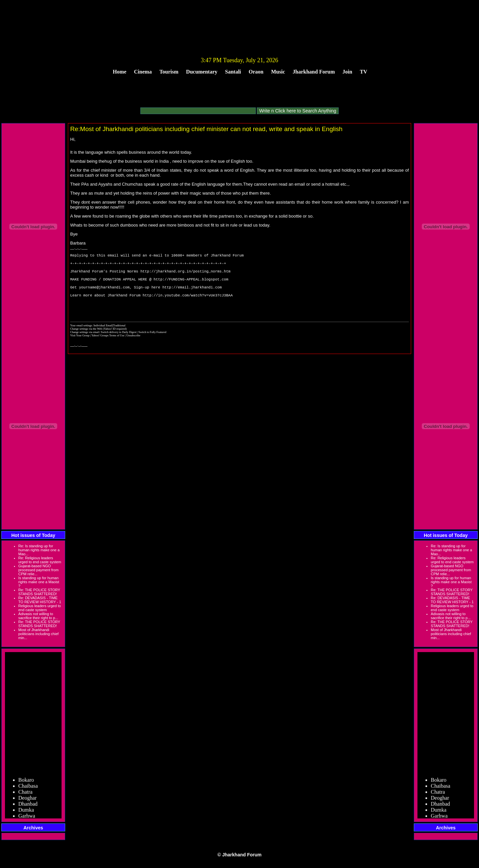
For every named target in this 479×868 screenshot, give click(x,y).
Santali (233, 72)
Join (347, 72)
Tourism (169, 72)
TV (364, 72)
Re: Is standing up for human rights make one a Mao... (39, 550)
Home (120, 72)
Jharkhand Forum (314, 72)
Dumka (26, 811)
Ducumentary (202, 72)
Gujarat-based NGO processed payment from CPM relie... (38, 570)
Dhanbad (28, 805)
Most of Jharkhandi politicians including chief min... (38, 634)
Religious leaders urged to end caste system (40, 608)
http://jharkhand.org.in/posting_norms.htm (185, 276)
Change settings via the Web (86, 343)
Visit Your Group (80, 349)
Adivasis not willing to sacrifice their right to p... (38, 616)
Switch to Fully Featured (152, 346)
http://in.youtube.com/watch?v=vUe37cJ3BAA (188, 306)
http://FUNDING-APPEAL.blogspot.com (191, 286)
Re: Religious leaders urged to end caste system (40, 560)
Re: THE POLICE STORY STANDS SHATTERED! (39, 592)
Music (278, 72)
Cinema (143, 72)
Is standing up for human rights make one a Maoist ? (39, 582)
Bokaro (26, 781)
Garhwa (27, 817)
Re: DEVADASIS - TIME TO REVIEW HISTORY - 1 (40, 600)
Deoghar (27, 799)
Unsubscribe (133, 349)
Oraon (256, 72)
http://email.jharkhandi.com (192, 296)
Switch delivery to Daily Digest (119, 346)
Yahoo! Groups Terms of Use (108, 349)
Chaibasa (28, 787)
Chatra (25, 793)
